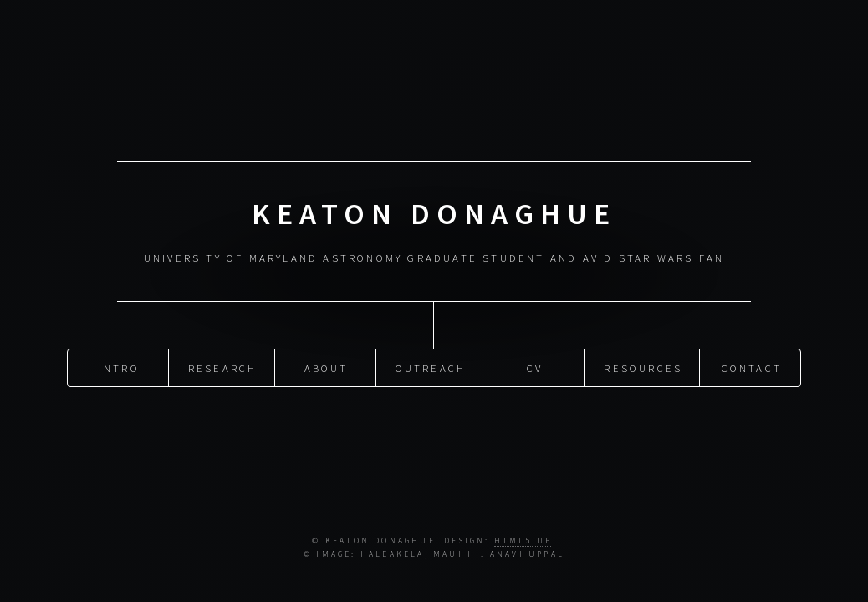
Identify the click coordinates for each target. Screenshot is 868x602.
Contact (752, 366)
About (327, 366)
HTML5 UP (523, 541)
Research (223, 366)
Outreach (431, 366)
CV (535, 366)
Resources (643, 366)
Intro (119, 366)
